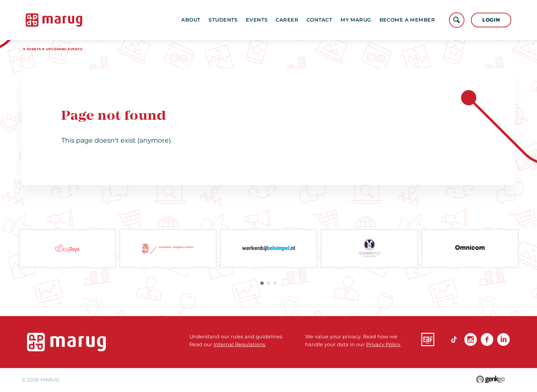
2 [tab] (268, 283)
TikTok (454, 339)
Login (491, 20)
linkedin (503, 339)
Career (287, 20)
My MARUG (356, 20)
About (191, 20)
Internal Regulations (239, 344)
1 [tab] (262, 283)
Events (257, 20)
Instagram (471, 339)
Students (223, 20)
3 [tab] (275, 283)
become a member (407, 20)
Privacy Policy (383, 344)
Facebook (487, 339)
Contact (319, 20)
